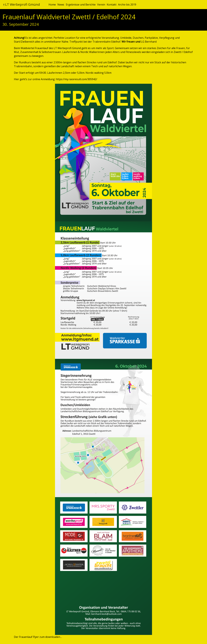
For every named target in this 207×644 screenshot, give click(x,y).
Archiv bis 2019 (127, 5)
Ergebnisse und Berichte (81, 5)
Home (52, 5)
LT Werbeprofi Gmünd (21, 4)
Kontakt (112, 5)
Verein (101, 5)
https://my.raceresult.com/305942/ (76, 79)
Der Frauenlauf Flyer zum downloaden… (38, 637)
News (61, 5)
